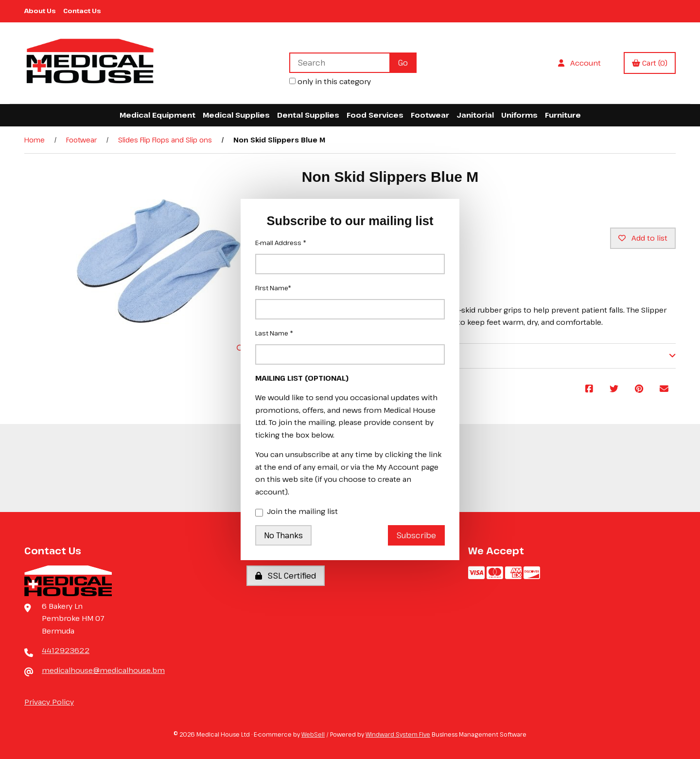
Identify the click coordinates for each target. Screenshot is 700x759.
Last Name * (274, 333)
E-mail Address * (281, 243)
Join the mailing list (297, 512)
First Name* (273, 288)
